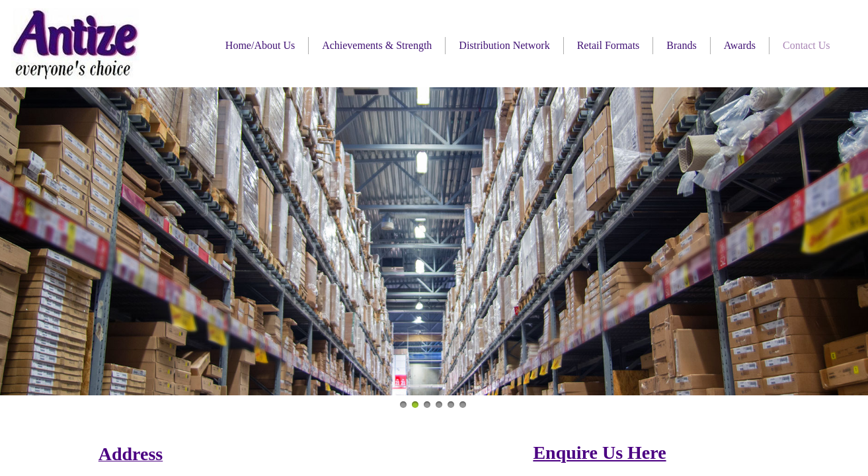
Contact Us (807, 45)
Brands (681, 45)
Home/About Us (260, 45)
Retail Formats (609, 45)
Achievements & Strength (377, 45)
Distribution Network (504, 45)
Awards (740, 45)
